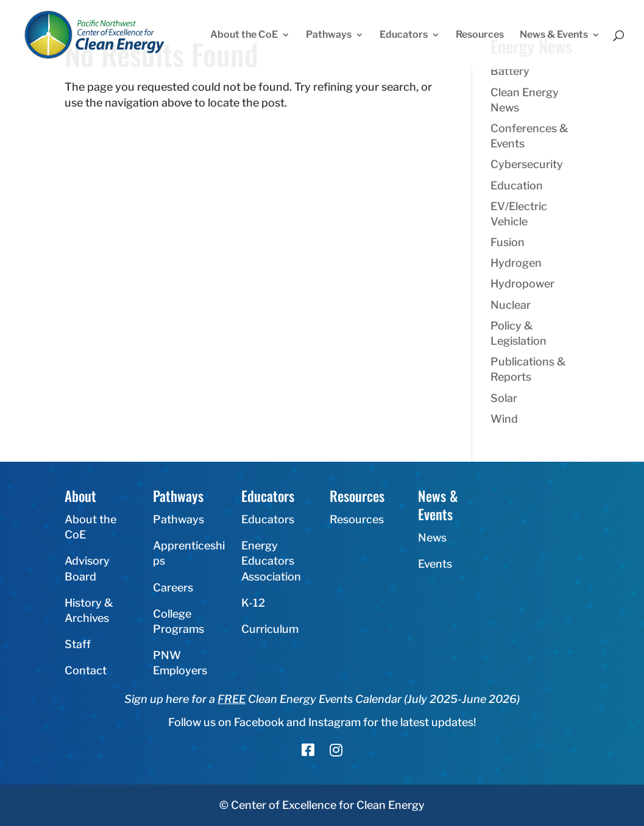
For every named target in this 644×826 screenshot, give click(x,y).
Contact (86, 670)
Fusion (508, 242)
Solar (504, 398)
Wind (504, 419)
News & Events (554, 35)
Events (435, 564)
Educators (404, 35)
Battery (510, 71)
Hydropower (522, 284)
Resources (480, 35)
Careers (173, 588)
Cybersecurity (527, 164)
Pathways (329, 35)
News (432, 538)
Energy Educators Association (271, 561)
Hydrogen (516, 263)
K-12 (253, 603)
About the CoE (244, 35)
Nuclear (511, 305)
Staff (78, 644)
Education (517, 185)
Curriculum (270, 629)
